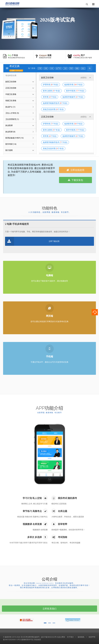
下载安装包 (76, 180)
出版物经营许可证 (27, 639)
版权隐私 (81, 637)
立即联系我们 (49, 609)
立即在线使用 (75, 170)
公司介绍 (49, 579)
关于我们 (70, 637)
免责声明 (92, 637)
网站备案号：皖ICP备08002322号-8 (45, 637)
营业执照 (38, 639)
